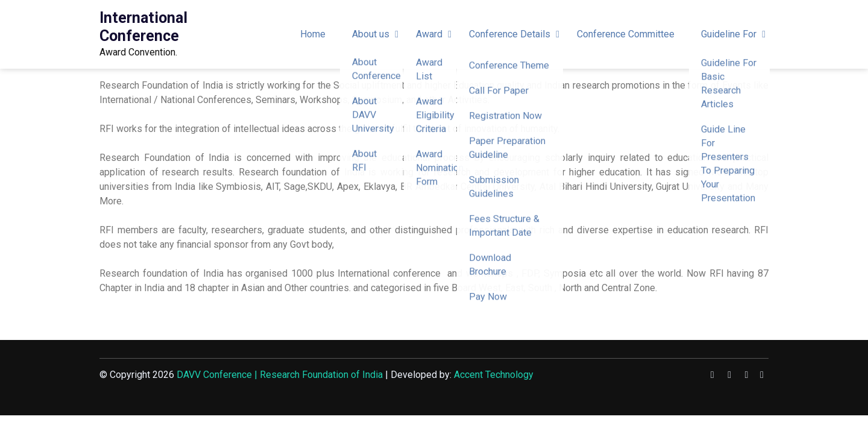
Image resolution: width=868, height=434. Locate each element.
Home (313, 34)
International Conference (143, 27)
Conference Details (510, 34)
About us (371, 34)
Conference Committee (626, 34)
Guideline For (729, 34)
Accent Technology (494, 375)
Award (429, 34)
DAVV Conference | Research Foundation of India (280, 375)
